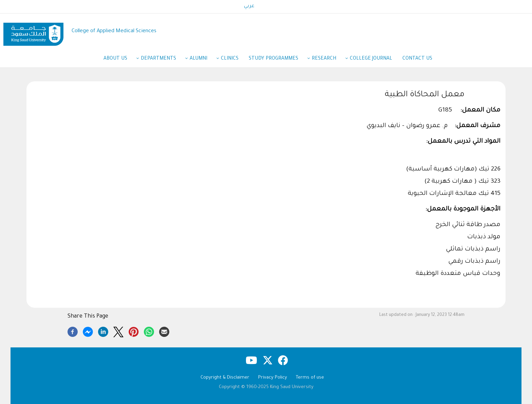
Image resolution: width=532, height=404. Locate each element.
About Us (119, 59)
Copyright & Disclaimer (225, 378)
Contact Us (417, 59)
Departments (162, 59)
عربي (249, 6)
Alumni (202, 59)
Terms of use (310, 378)
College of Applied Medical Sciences (114, 31)
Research (327, 59)
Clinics (230, 59)
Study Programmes (277, 59)
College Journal (371, 59)
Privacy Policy (273, 378)
